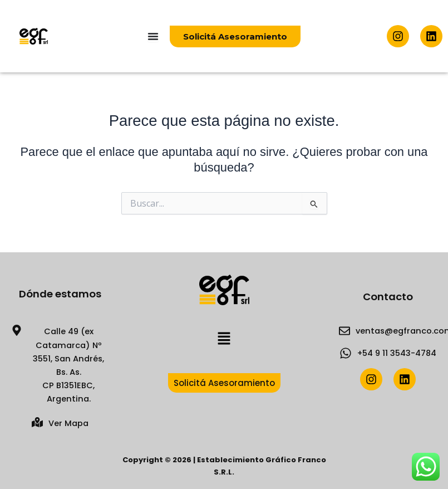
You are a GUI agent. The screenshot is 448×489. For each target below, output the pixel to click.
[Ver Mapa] (37, 422)
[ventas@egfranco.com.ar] (344, 331)
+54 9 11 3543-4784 (397, 353)
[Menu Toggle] (153, 36)
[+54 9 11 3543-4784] (346, 353)
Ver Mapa (68, 423)
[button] (224, 339)
